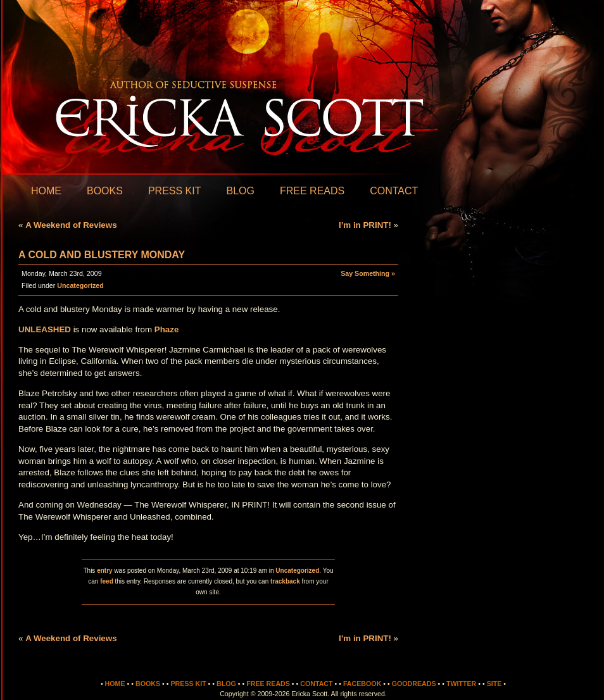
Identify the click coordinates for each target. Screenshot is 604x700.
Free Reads (312, 191)
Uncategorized (80, 285)
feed (107, 581)
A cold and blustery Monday (102, 255)
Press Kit (175, 191)
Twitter (461, 684)
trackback (285, 581)
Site (494, 684)
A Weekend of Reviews (71, 225)
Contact (394, 191)
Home (46, 191)
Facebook (362, 684)
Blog (240, 191)
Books (105, 191)
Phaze (167, 329)
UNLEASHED (45, 329)
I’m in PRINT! (365, 225)
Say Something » (368, 273)
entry (104, 571)
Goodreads (414, 684)
